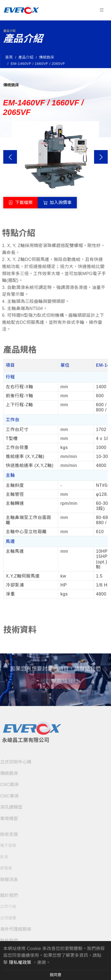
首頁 (10, 57)
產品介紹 (27, 57)
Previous (10, 157)
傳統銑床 (48, 57)
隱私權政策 (20, 962)
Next (101, 157)
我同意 (55, 975)
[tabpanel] (55, 474)
